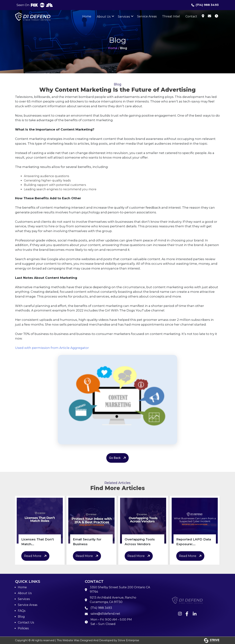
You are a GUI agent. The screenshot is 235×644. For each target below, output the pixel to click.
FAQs (22, 611)
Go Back (118, 458)
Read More (36, 556)
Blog (21, 617)
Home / (114, 48)
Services (124, 17)
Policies (23, 628)
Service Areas (147, 16)
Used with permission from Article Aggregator (52, 348)
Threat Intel (171, 16)
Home (87, 16)
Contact (191, 16)
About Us (104, 17)
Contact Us (26, 622)
